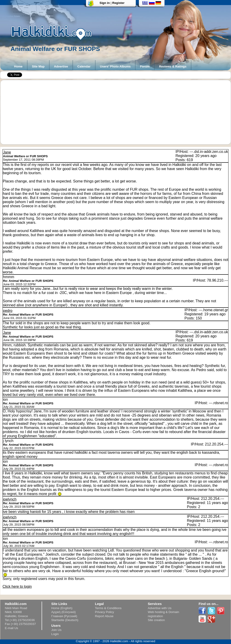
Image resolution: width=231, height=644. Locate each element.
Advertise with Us (160, 608)
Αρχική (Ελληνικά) (64, 612)
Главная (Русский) (64, 616)
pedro (8, 311)
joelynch (10, 499)
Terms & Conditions (108, 608)
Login (55, 634)
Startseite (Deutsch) (65, 620)
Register (118, 3)
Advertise (61, 66)
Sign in (105, 3)
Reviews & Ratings (173, 66)
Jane (7, 152)
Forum (145, 66)
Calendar (84, 66)
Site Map (38, 66)
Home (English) (62, 608)
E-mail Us (11, 628)
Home (18, 66)
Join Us (56, 630)
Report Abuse (104, 616)
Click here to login (17, 587)
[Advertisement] (118, 112)
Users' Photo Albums (115, 66)
